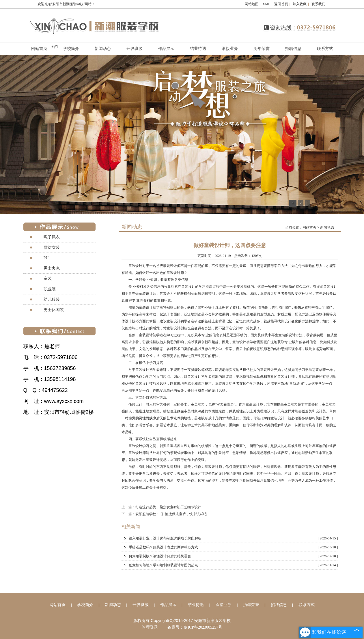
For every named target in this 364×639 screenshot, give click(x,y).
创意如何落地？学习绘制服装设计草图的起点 (233, 565)
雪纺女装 (52, 247)
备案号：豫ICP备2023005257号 (195, 627)
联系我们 (318, 4)
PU (46, 258)
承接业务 (230, 49)
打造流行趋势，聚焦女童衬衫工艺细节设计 (168, 507)
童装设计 (135, 266)
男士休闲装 (54, 310)
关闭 (54, 47)
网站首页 (309, 227)
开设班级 (135, 49)
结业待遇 (198, 49)
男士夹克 (52, 268)
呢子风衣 (52, 237)
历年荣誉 (262, 49)
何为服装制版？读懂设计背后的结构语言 (233, 556)
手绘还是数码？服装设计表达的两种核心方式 (233, 547)
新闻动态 (103, 49)
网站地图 (252, 4)
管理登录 (150, 627)
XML (267, 4)
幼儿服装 (52, 299)
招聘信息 (293, 49)
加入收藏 (300, 4)
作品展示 (166, 49)
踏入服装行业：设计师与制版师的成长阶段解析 (233, 538)
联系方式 (325, 49)
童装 (48, 279)
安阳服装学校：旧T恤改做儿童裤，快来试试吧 (171, 514)
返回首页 (281, 4)
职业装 (50, 289)
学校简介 (71, 49)
